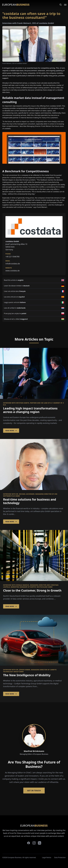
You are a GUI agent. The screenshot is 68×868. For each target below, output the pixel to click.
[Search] (61, 5)
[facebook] (29, 843)
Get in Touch (34, 791)
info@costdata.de (13, 264)
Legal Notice (47, 857)
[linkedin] (40, 843)
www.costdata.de (13, 271)
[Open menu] (64, 5)
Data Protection (60, 857)
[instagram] (34, 843)
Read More (11, 431)
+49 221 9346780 (12, 257)
